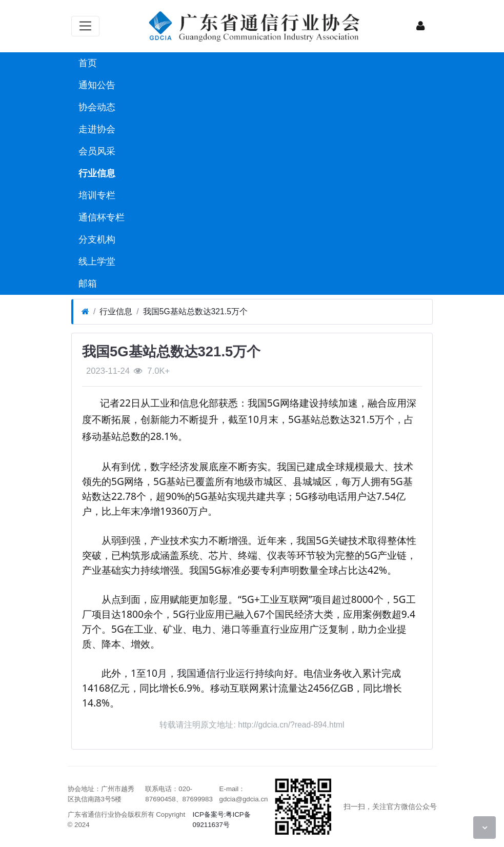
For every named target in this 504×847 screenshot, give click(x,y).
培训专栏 (96, 195)
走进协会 (96, 129)
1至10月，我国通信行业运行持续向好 (212, 673)
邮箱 (86, 284)
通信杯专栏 (100, 217)
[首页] (85, 312)
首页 (86, 63)
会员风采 (96, 151)
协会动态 (96, 107)
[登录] (420, 26)
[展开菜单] (85, 26)
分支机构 (96, 239)
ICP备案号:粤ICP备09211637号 (222, 820)
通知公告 (96, 85)
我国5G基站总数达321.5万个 (195, 311)
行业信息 (96, 173)
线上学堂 (96, 261)
